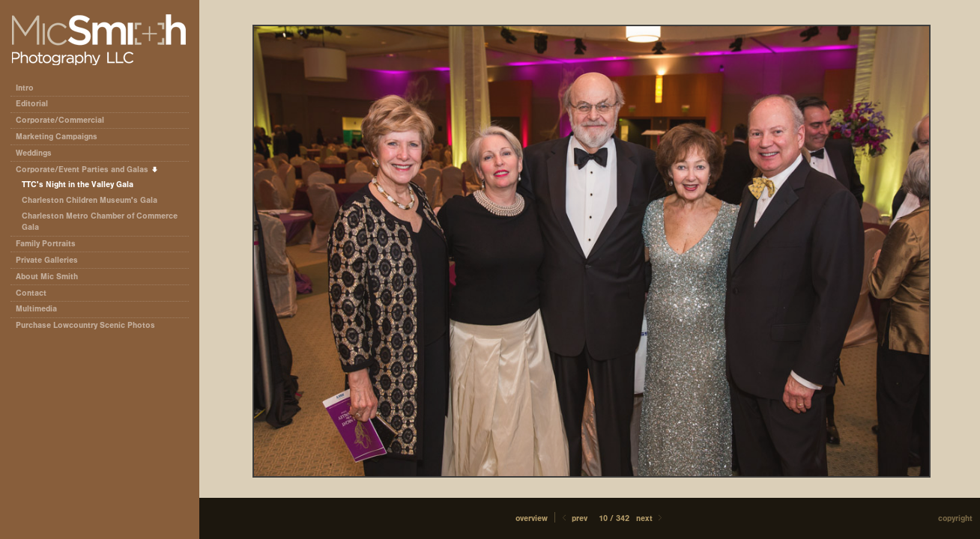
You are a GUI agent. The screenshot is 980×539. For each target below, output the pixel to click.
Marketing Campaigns (57, 137)
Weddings (34, 153)
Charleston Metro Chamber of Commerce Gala (100, 222)
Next (650, 518)
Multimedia (36, 309)
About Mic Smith (47, 277)
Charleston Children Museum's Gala (90, 200)
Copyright (955, 518)
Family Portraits (46, 244)
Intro (25, 88)
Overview (532, 518)
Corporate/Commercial (65, 120)
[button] (532, 518)
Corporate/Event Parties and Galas (87, 170)
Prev (574, 518)
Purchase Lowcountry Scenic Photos (85, 325)
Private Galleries (47, 260)
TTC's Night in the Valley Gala (78, 185)
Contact (31, 293)
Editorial (37, 104)
